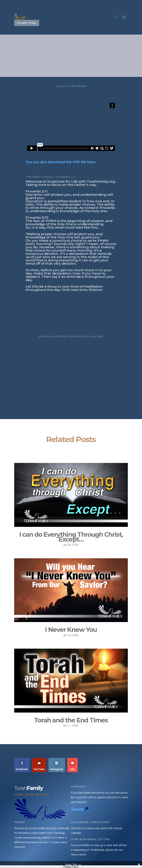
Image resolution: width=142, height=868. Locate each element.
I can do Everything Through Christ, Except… (71, 537)
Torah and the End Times (71, 720)
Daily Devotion (78, 86)
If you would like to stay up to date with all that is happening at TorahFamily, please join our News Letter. (99, 850)
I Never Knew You (71, 630)
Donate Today (27, 23)
